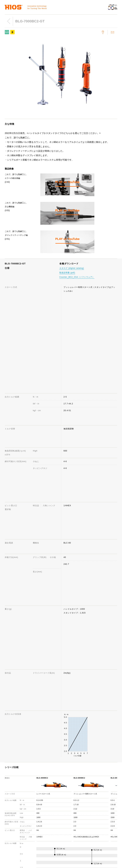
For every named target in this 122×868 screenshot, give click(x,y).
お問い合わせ (69, 808)
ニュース (97, 811)
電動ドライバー (10, 803)
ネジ (5, 812)
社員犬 (36, 831)
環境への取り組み (41, 845)
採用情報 (37, 840)
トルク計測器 (9, 808)
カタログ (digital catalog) (72, 268)
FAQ (65, 812)
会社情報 (37, 803)
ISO (35, 835)
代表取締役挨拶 (40, 812)
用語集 (66, 834)
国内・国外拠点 (40, 826)
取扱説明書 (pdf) (67, 273)
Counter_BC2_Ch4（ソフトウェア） (77, 277)
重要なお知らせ (100, 827)
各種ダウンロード (71, 829)
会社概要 (37, 808)
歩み (35, 817)
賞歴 (35, 822)
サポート (67, 803)
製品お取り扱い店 (71, 824)
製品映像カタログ (101, 823)
